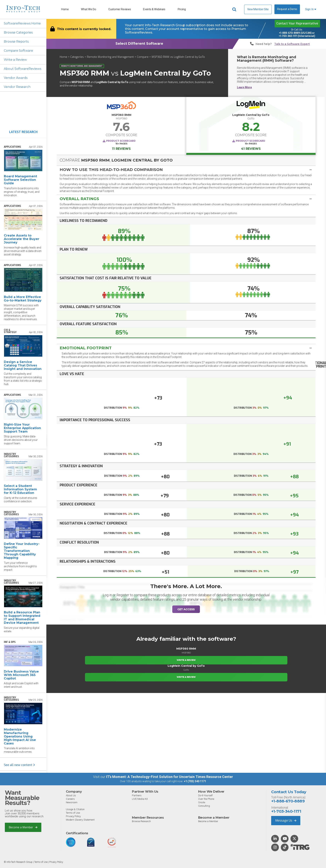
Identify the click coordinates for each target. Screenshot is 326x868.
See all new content (19, 765)
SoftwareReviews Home (22, 23)
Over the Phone (206, 799)
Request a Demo (287, 9)
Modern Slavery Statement (80, 820)
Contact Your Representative (297, 23)
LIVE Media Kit (140, 799)
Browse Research (141, 821)
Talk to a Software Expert (292, 44)
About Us (71, 795)
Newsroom (72, 802)
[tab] (186, 170)
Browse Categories (18, 32)
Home (65, 9)
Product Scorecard (121, 141)
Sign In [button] (311, 9)
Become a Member (23, 827)
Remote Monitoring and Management (110, 57)
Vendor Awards (16, 78)
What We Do (88, 9)
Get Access (186, 609)
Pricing (182, 9)
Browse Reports (16, 42)
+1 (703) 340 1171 (195, 781)
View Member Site (258, 9)
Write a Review (15, 60)
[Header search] (235, 9)
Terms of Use (73, 813)
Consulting (204, 806)
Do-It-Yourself (205, 795)
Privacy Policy (73, 816)
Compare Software (18, 51)
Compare (143, 57)
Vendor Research (17, 87)
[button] (186, 170)
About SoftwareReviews (22, 69)
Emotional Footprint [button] (86, 348)
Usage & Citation (75, 809)
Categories (77, 57)
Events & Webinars (154, 9)
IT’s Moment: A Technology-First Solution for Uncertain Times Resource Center (169, 777)
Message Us (286, 820)
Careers (70, 799)
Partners (137, 795)
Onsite (202, 802)
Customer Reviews (120, 9)
